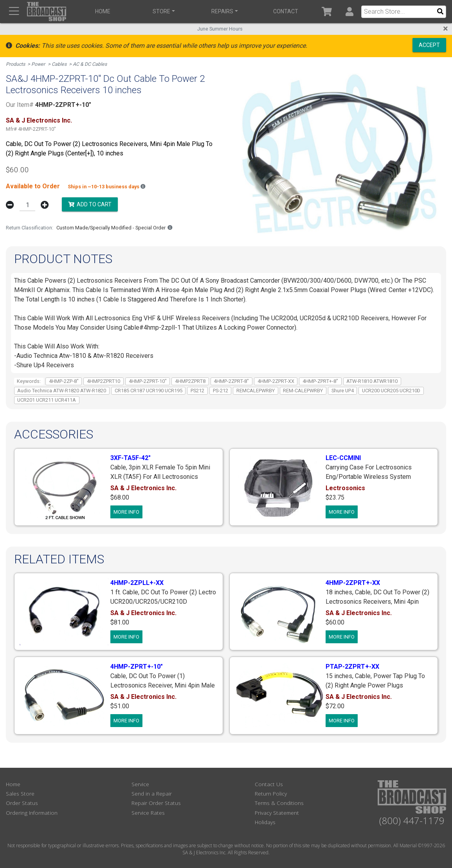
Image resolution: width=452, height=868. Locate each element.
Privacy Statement (277, 812)
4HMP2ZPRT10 (104, 380)
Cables (60, 64)
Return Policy (271, 793)
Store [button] (161, 11)
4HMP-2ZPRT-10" (148, 380)
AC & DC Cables (92, 64)
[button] (349, 12)
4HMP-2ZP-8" (64, 380)
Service (140, 783)
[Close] (446, 29)
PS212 (197, 390)
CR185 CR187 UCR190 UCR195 (149, 390)
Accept (429, 45)
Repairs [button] (221, 11)
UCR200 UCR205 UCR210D (391, 390)
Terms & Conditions (279, 802)
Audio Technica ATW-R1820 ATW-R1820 (62, 390)
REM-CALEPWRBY (303, 390)
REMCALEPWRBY (256, 390)
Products (16, 64)
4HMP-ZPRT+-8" (320, 380)
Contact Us (269, 783)
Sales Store (20, 793)
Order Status (22, 802)
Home (102, 11)
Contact (283, 11)
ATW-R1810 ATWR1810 (372, 380)
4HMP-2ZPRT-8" (231, 380)
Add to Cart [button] (90, 204)
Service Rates (148, 812)
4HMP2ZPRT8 (190, 380)
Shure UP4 (343, 390)
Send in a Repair (152, 793)
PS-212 (221, 390)
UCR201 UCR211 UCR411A (47, 399)
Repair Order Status (156, 802)
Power (39, 64)
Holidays (265, 822)
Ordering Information (32, 812)
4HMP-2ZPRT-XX (276, 380)
